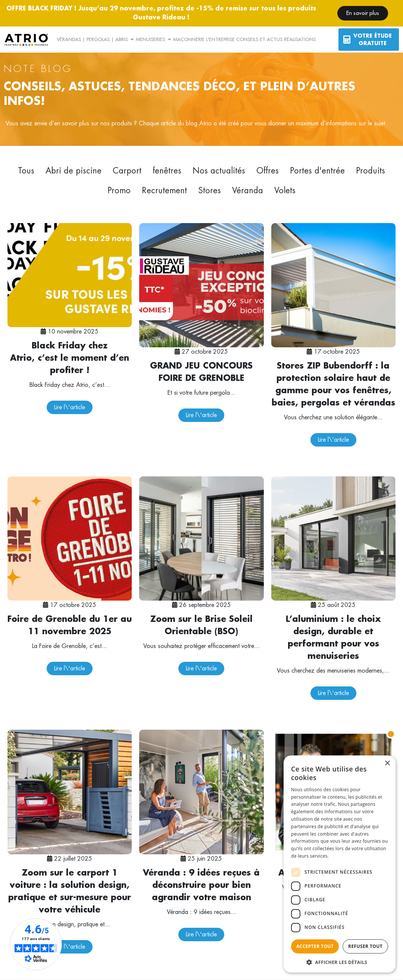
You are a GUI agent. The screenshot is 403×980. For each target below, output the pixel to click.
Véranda (248, 191)
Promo (119, 191)
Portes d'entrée (317, 171)
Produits (371, 171)
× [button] (387, 763)
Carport (127, 171)
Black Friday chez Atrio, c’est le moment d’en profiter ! (70, 358)
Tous (26, 171)
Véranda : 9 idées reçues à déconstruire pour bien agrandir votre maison (201, 885)
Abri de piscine (74, 171)
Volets (285, 191)
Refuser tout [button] (365, 946)
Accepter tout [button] (315, 946)
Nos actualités (219, 171)
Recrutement (164, 191)
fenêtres (167, 171)
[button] (340, 962)
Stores (210, 191)
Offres (268, 171)
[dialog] (340, 864)
